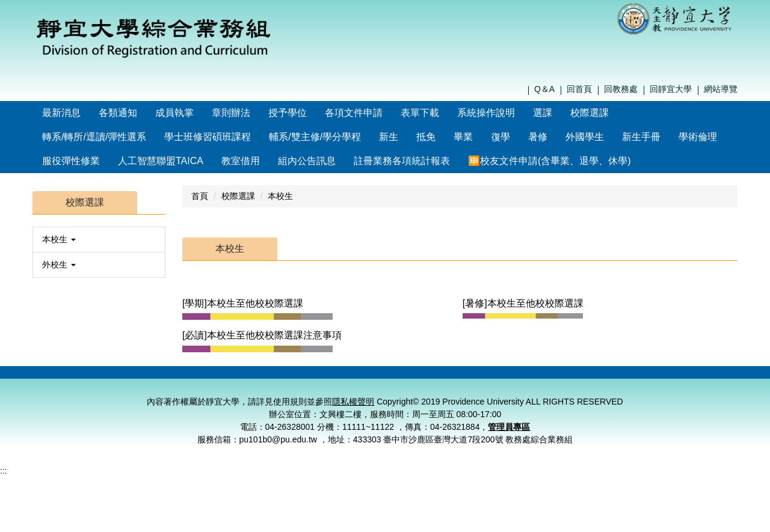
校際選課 (238, 196)
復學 (500, 137)
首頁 (200, 196)
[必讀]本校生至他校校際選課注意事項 (262, 335)
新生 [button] (389, 137)
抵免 (426, 137)
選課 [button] (568, 113)
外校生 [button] (59, 264)
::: (46, 113)
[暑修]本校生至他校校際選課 (523, 303)
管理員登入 (709, 380)
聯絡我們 (526, 380)
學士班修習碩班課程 (208, 137)
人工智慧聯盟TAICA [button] (161, 161)
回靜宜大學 (671, 89)
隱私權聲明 (587, 380)
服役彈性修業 (71, 161)
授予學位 (313, 113)
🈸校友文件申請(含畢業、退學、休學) (359, 161)
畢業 (463, 137)
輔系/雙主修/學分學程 (315, 137)
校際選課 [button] (615, 113)
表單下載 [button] (446, 113)
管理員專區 (509, 442)
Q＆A (544, 89)
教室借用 (241, 161)
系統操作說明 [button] (512, 113)
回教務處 (621, 89)
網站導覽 (721, 89)
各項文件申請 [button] (380, 113)
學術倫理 (698, 137)
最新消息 (87, 113)
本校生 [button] (59, 239)
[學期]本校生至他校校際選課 (243, 303)
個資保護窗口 (648, 380)
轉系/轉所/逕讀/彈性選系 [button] (94, 137)
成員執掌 (200, 113)
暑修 (538, 137)
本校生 (280, 196)
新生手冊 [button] (641, 137)
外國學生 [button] (585, 137)
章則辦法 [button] (257, 113)
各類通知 (144, 113)
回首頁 (579, 89)
